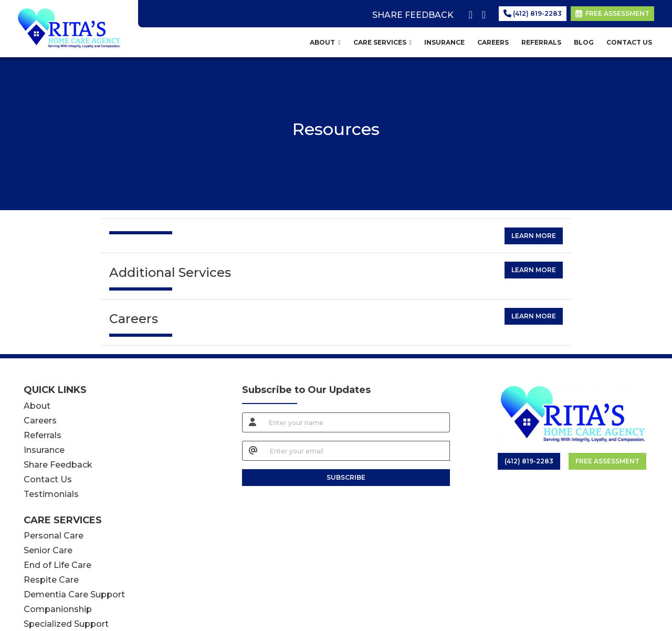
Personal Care (54, 536)
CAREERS (493, 42)
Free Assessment (607, 461)
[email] (357, 451)
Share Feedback (58, 465)
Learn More (534, 236)
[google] (482, 13)
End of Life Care (57, 565)
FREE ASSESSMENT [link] (612, 13)
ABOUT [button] (325, 42)
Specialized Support (66, 624)
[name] (356, 422)
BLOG (584, 42)
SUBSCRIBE (346, 477)
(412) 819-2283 (533, 13)
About (37, 406)
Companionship (58, 609)
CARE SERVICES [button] (382, 42)
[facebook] (469, 13)
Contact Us (48, 479)
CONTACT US (629, 42)
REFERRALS (541, 42)
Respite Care (51, 580)
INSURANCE (444, 42)
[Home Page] (69, 28)
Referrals (43, 435)
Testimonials (51, 494)
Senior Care (48, 550)
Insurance (44, 450)
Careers (40, 421)
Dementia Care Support (74, 594)
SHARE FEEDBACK (413, 15)
